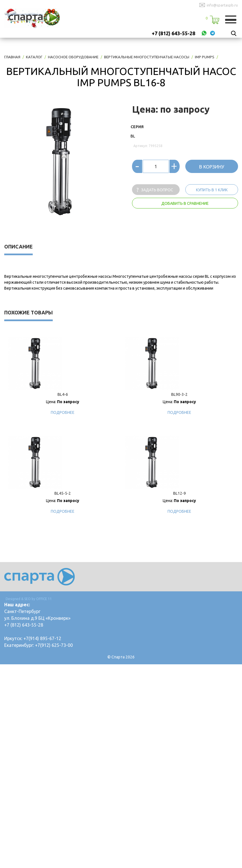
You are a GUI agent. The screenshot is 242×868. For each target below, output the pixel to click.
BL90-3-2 (179, 394)
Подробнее (63, 412)
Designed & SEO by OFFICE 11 (29, 599)
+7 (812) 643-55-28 (173, 33)
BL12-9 (180, 493)
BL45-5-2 (63, 493)
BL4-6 (63, 394)
